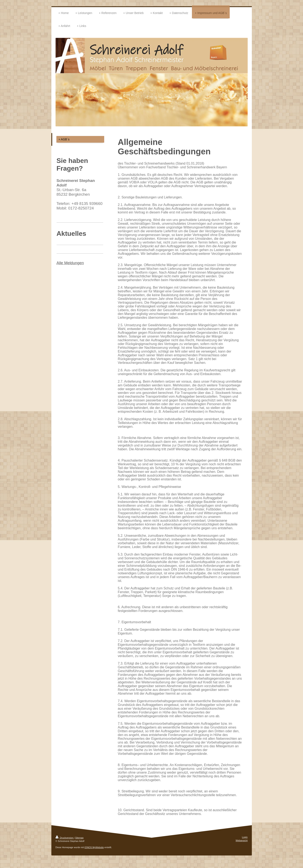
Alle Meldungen (70, 263)
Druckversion (65, 838)
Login (245, 837)
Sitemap (79, 838)
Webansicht (242, 840)
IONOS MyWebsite (94, 847)
